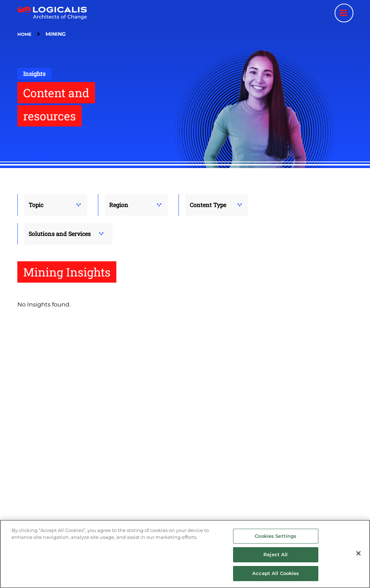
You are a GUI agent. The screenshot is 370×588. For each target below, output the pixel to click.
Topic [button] (36, 205)
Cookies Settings (276, 541)
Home (24, 34)
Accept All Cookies (276, 578)
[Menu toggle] (344, 13)
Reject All (276, 559)
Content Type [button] (208, 205)
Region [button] (119, 205)
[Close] (358, 558)
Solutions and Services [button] (60, 234)
